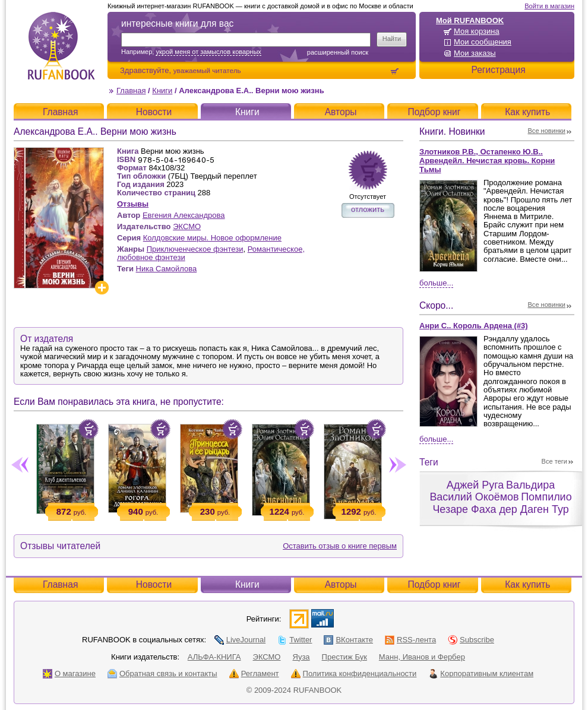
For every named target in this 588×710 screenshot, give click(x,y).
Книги (162, 91)
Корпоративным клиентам (481, 673)
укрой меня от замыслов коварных (208, 52)
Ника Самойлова (167, 269)
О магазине (69, 673)
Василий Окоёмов (474, 497)
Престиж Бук (344, 657)
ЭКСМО (187, 226)
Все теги (554, 461)
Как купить (527, 112)
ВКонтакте (348, 640)
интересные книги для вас (177, 23)
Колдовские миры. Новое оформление (212, 238)
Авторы (341, 112)
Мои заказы (475, 53)
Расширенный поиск (338, 52)
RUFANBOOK (61, 46)
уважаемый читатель (207, 70)
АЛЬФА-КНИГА (214, 657)
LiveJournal (240, 640)
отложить (368, 209)
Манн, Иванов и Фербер (422, 657)
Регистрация (498, 70)
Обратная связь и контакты (162, 673)
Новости (154, 112)
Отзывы (133, 204)
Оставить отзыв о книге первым (340, 546)
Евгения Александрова (184, 215)
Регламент (254, 673)
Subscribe (471, 640)
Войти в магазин (549, 6)
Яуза (301, 657)
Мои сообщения (483, 42)
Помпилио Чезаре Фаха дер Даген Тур (502, 503)
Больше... (436, 283)
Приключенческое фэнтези (195, 249)
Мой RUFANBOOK (470, 20)
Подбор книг (434, 112)
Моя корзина (477, 31)
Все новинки (547, 131)
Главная (131, 91)
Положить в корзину (88, 429)
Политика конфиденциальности (354, 673)
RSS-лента (410, 640)
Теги (429, 462)
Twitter (295, 640)
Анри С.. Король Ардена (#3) (474, 326)
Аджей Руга (475, 485)
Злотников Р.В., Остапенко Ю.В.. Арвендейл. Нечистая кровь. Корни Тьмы (487, 161)
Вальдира (530, 485)
